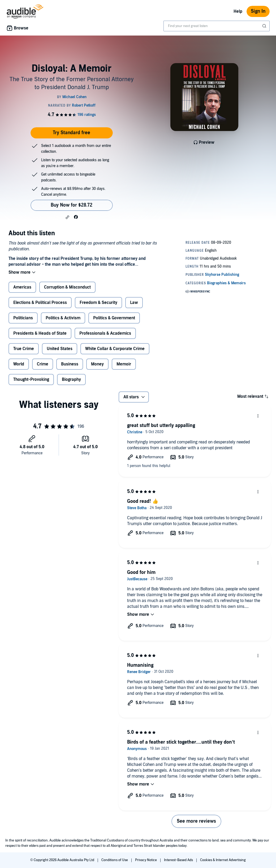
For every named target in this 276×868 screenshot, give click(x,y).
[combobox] (217, 26)
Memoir (124, 364)
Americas (22, 287)
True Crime (24, 349)
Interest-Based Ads (179, 860)
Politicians (23, 318)
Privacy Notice (146, 860)
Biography (71, 380)
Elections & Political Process (40, 303)
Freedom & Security (98, 303)
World (19, 364)
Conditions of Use (115, 860)
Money (97, 364)
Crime (43, 364)
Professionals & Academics (105, 333)
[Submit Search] (265, 26)
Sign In (258, 11)
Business (70, 364)
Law (134, 303)
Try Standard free (72, 133)
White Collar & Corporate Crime (115, 349)
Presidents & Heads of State (40, 333)
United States (60, 349)
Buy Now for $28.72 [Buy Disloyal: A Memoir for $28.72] (72, 205)
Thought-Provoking (31, 380)
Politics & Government (114, 318)
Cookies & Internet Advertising (223, 860)
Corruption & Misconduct (67, 287)
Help (238, 11)
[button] (67, 217)
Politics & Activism (63, 318)
